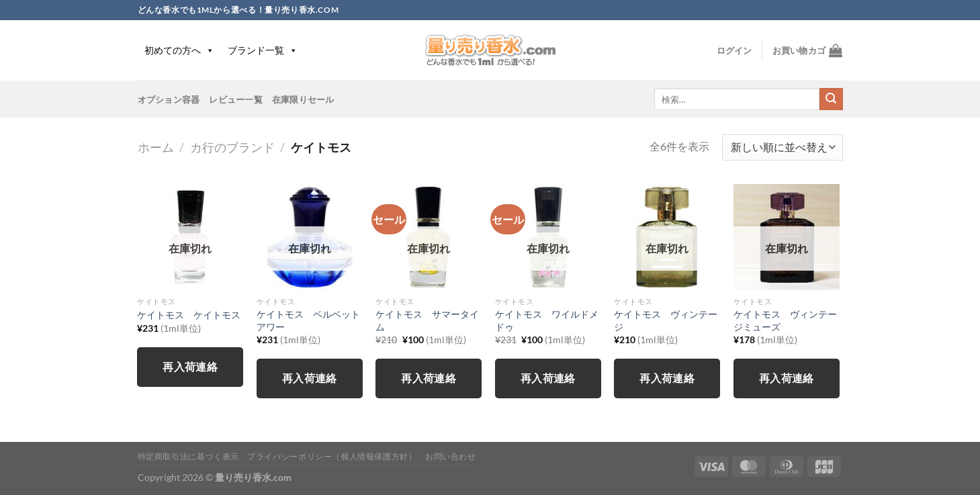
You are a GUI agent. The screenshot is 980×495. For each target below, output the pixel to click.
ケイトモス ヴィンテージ (666, 320)
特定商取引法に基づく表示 (188, 456)
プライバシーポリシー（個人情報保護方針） (332, 456)
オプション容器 (169, 99)
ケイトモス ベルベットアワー (308, 320)
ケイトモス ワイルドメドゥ (547, 320)
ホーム (156, 147)
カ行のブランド (232, 147)
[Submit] (831, 99)
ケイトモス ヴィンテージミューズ (785, 320)
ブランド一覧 (263, 50)
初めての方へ (179, 50)
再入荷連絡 (190, 367)
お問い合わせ (451, 456)
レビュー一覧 (236, 99)
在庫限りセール (303, 99)
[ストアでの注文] (782, 147)
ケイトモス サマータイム (427, 320)
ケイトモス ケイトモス (189, 315)
